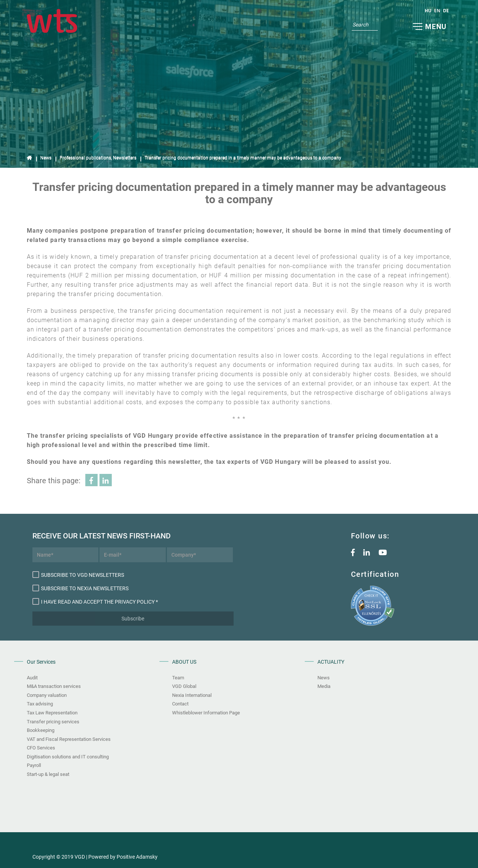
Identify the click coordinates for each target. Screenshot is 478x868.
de (446, 11)
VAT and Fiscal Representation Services (69, 739)
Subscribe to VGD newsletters (78, 575)
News (46, 158)
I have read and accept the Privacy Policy (94, 601)
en (437, 11)
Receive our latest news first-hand (66, 536)
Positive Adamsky (137, 857)
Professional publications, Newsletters (98, 158)
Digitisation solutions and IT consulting (68, 757)
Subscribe (133, 619)
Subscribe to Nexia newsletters (80, 588)
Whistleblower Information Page (206, 713)
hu (428, 11)
